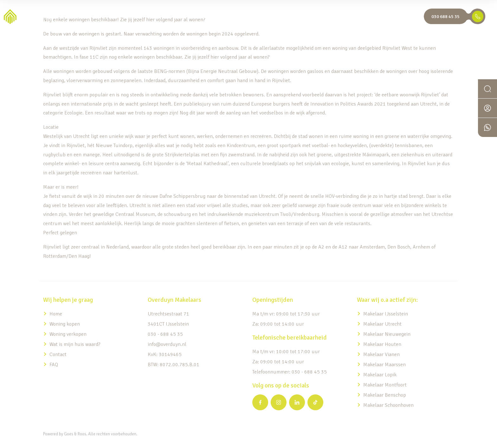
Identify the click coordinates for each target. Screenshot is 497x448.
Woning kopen (65, 324)
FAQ (54, 365)
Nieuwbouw (284, 17)
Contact (58, 354)
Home (177, 17)
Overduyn (378, 17)
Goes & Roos (75, 434)
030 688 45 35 (445, 16)
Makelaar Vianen (381, 354)
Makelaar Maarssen (384, 365)
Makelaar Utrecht (382, 324)
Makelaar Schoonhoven (388, 405)
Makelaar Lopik (380, 375)
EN (416, 17)
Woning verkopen (68, 334)
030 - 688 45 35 (165, 334)
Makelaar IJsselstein (386, 314)
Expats (257, 17)
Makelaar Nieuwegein (387, 334)
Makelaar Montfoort (386, 385)
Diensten (229, 17)
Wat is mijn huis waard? (334, 17)
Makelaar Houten (382, 344)
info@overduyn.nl (167, 344)
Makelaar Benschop (385, 395)
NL (402, 17)
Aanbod (200, 17)
